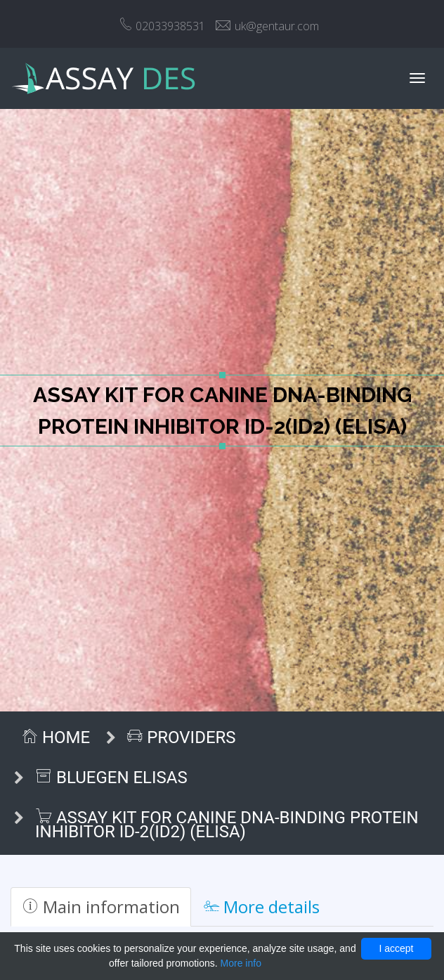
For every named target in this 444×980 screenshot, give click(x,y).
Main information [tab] (101, 907)
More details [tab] (262, 907)
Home (55, 737)
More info (241, 963)
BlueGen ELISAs (111, 778)
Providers (181, 737)
